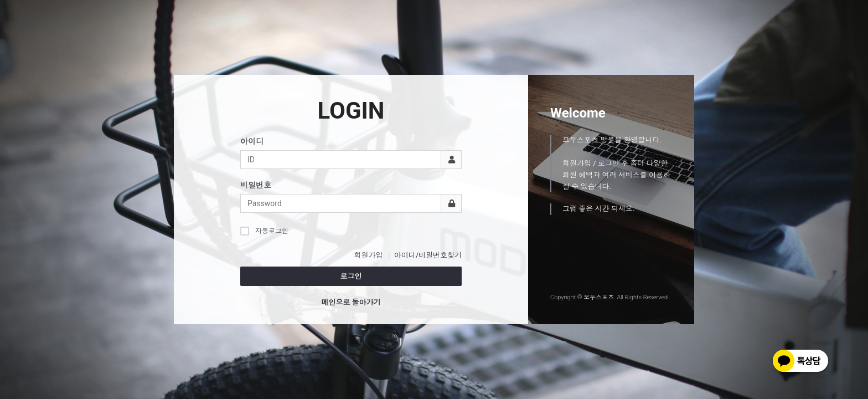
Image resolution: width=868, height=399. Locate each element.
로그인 (351, 276)
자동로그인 (264, 231)
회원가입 (368, 255)
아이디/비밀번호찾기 (428, 255)
